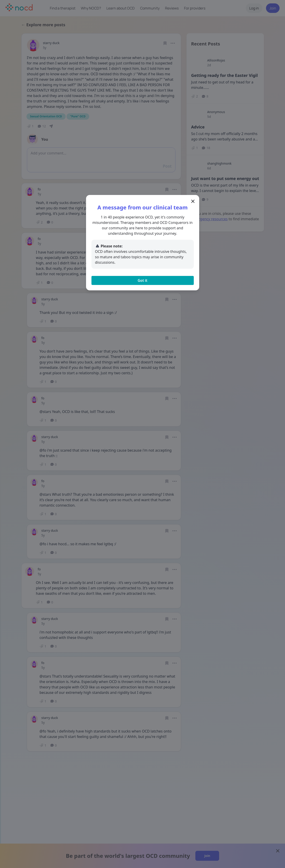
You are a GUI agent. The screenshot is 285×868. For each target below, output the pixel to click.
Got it (142, 280)
